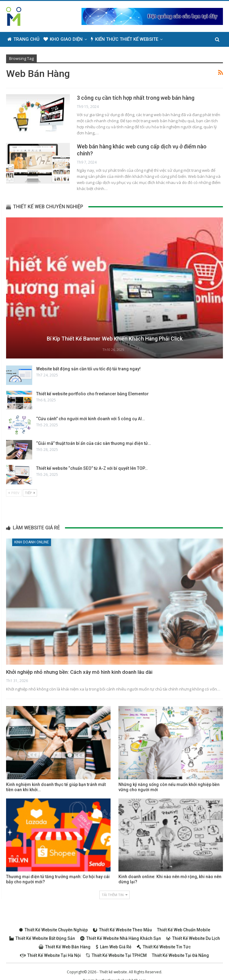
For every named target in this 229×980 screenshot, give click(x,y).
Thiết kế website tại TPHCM (116, 955)
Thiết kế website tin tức (164, 947)
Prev (14, 493)
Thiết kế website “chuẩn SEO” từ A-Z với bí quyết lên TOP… (92, 468)
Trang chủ (23, 39)
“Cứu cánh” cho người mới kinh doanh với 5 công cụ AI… (91, 419)
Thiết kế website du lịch (193, 938)
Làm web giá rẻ (114, 947)
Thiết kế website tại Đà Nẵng (180, 955)
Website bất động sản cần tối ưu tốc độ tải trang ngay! (88, 369)
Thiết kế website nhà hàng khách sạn (121, 938)
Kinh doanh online (32, 542)
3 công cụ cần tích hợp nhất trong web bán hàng (136, 98)
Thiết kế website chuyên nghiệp (53, 930)
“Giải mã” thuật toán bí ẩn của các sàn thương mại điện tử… (94, 443)
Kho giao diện (63, 39)
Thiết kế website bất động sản (42, 938)
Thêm (173, 39)
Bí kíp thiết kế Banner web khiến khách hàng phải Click (114, 339)
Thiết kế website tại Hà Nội (50, 955)
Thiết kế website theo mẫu (122, 930)
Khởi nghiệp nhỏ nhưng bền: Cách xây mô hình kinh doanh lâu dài (79, 672)
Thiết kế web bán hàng (65, 947)
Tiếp (30, 493)
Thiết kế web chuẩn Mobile (184, 930)
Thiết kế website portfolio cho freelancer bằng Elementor (92, 394)
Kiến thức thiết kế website (125, 39)
